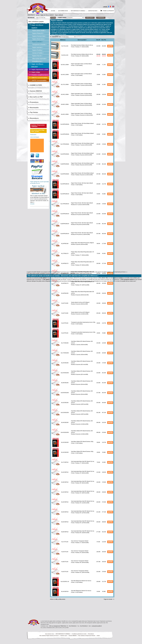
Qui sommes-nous (50, 634)
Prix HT (98, 40)
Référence (63, 40)
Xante (98, 636)
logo (38, 9)
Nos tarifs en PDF (36, 97)
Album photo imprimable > (40, 59)
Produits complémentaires (40, 75)
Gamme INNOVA (36, 91)
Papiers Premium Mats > (39, 36)
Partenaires (33, 135)
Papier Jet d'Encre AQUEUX (47, 15)
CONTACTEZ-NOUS (93, 11)
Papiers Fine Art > (37, 56)
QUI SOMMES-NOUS (63, 11)
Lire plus (32, 204)
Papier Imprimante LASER (40, 69)
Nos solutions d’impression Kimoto (87, 636)
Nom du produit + (82, 40)
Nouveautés (34, 108)
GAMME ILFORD (36, 85)
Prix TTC (104, 40)
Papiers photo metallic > (39, 31)
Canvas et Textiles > (38, 53)
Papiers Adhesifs (59, 15)
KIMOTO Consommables (39, 78)
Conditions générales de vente (79, 634)
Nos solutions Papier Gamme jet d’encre (49, 636)
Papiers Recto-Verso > (39, 39)
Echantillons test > (37, 61)
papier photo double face (86, 274)
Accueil (38, 15)
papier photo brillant (74, 274)
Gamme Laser (64, 636)
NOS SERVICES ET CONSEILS (78, 11)
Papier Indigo (36, 72)
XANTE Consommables (39, 80)
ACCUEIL (53, 11)
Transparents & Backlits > (39, 45)
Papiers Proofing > (37, 50)
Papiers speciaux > (38, 47)
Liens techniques (35, 137)
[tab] (39, 112)
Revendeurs (34, 118)
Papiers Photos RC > (38, 33)
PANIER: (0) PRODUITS (107, 11)
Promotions (34, 102)
